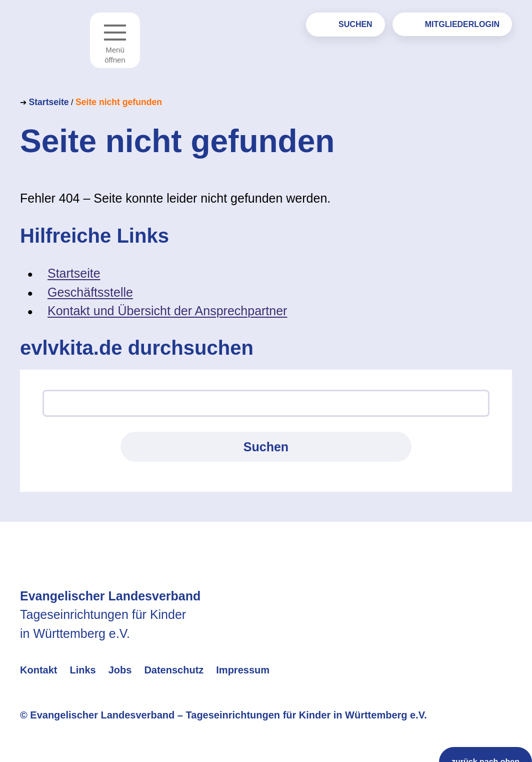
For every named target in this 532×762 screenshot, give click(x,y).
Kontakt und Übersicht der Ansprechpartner (167, 311)
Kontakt (38, 670)
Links (82, 670)
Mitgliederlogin (462, 24)
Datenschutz (174, 670)
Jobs (120, 670)
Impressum (243, 670)
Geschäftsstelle (90, 292)
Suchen (355, 24)
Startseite (48, 102)
